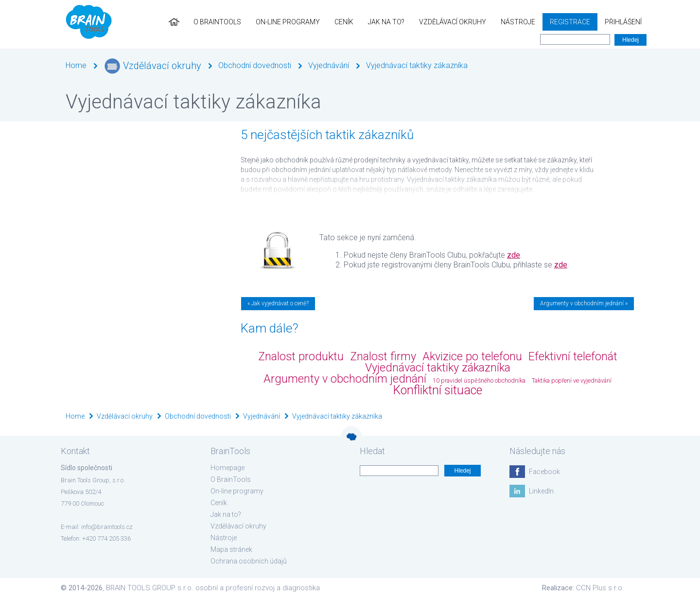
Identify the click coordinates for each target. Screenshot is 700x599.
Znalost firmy (383, 356)
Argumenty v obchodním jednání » (584, 303)
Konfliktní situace (437, 390)
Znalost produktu (301, 356)
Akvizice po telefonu (472, 356)
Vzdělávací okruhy (453, 22)
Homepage (227, 468)
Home (76, 65)
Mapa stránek (231, 549)
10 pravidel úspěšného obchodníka (479, 380)
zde (514, 255)
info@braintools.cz (107, 527)
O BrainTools (217, 22)
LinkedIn (541, 491)
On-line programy (288, 22)
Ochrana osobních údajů (249, 561)
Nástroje (518, 22)
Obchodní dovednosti (255, 65)
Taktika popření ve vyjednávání (572, 380)
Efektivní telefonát (573, 356)
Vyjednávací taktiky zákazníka (417, 65)
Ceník (344, 22)
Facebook (544, 472)
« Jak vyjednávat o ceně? (278, 303)
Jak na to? (386, 22)
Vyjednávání (329, 65)
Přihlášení (623, 22)
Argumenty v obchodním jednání (345, 379)
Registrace (570, 22)
